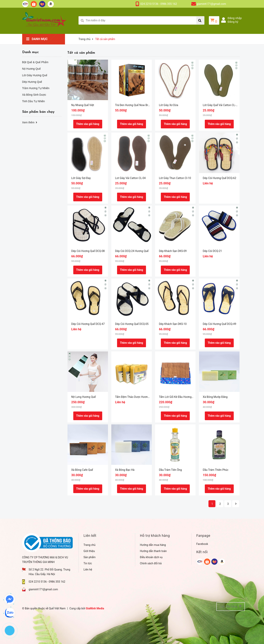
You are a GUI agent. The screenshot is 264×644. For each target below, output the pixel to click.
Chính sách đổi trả (151, 563)
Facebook (202, 544)
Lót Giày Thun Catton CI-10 (175, 178)
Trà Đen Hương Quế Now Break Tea (136, 105)
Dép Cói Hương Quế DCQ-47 (88, 324)
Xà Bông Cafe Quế (82, 470)
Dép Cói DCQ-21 (212, 251)
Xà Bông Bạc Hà (125, 470)
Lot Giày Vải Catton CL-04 (130, 178)
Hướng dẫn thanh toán (153, 551)
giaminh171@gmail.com (211, 4)
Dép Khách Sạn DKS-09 (173, 251)
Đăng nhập (235, 18)
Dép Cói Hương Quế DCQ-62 (219, 178)
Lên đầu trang (231, 606)
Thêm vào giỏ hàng (88, 124)
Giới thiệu (89, 551)
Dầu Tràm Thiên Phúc (216, 470)
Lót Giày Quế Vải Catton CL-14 (221, 105)
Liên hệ (88, 570)
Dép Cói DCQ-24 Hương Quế (132, 251)
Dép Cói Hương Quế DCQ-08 (88, 251)
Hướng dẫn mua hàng (153, 545)
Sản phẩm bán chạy (38, 112)
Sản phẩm (90, 557)
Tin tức (88, 563)
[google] (200, 562)
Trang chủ (89, 545)
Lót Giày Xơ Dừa (169, 105)
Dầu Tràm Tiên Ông (170, 470)
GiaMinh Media (95, 608)
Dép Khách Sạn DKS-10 (173, 324)
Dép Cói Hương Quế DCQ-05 (132, 324)
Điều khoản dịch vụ (151, 557)
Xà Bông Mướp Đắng (215, 397)
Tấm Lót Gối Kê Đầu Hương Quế (178, 397)
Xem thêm (30, 122)
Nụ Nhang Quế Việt (83, 105)
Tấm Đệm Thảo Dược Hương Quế (135, 397)
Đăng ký (233, 22)
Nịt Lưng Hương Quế (84, 397)
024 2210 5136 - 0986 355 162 (159, 4)
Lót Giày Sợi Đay (81, 178)
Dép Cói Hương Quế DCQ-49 (219, 324)
